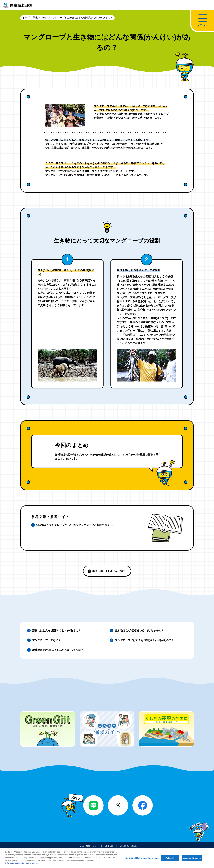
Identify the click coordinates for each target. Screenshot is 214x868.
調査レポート (40, 18)
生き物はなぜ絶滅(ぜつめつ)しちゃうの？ (139, 631)
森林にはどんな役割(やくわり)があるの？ (57, 631)
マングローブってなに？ (47, 640)
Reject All (170, 860)
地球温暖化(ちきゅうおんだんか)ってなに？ (58, 650)
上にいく (200, 833)
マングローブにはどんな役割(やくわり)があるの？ (144, 640)
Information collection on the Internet (22, 865)
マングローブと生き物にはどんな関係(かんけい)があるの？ (81, 18)
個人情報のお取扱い (132, 847)
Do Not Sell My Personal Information (142, 860)
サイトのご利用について (84, 847)
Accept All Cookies (192, 860)
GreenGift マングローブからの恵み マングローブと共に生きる (75, 525)
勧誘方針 (109, 847)
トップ (26, 18)
